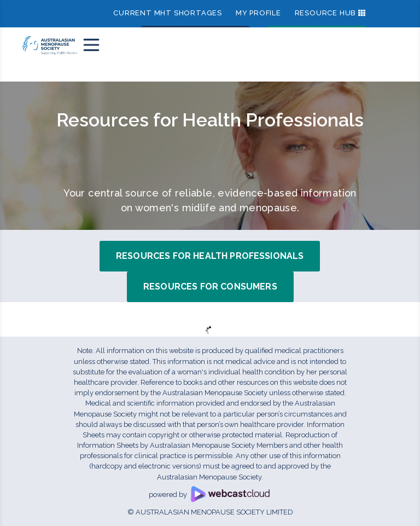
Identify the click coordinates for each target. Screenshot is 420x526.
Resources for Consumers (210, 287)
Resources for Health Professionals (210, 256)
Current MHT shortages (168, 13)
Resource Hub (326, 13)
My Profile (258, 13)
